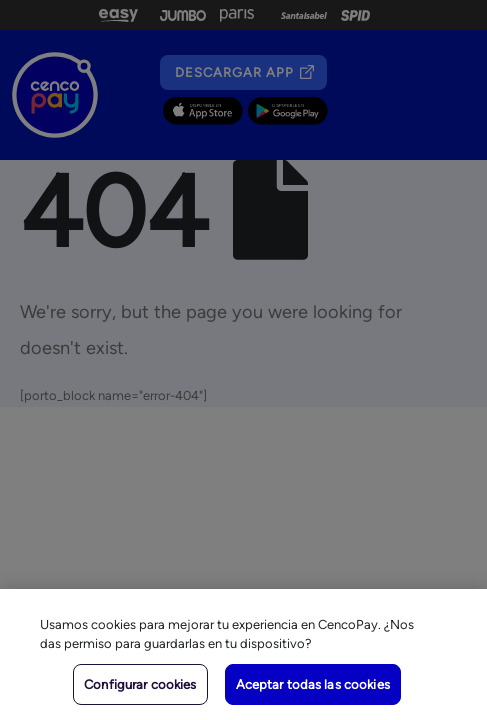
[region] (243, 654)
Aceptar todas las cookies (313, 684)
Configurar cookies (140, 684)
